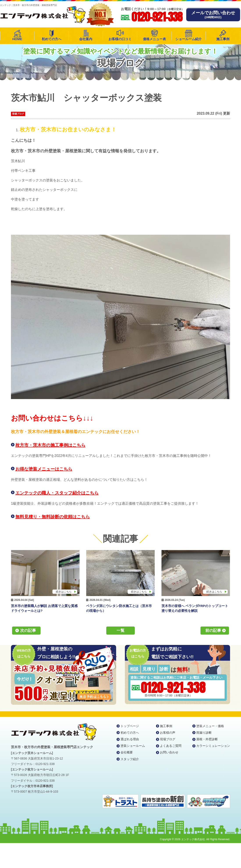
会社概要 (127, 752)
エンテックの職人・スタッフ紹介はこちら (57, 493)
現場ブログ (18, 114)
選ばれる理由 (130, 739)
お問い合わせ (169, 752)
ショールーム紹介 (188, 39)
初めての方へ (51, 39)
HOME (17, 39)
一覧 (120, 630)
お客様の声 (168, 733)
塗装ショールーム (133, 746)
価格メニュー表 (154, 39)
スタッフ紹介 (130, 759)
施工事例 (223, 39)
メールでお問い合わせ (213, 15)
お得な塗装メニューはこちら (44, 469)
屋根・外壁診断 (207, 739)
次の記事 (28, 630)
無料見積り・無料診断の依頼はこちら (53, 517)
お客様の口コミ (120, 39)
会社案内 (86, 39)
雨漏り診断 (204, 733)
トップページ (130, 726)
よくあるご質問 (171, 746)
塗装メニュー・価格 (210, 726)
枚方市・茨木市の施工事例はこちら (50, 445)
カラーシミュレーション (213, 746)
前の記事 (213, 630)
